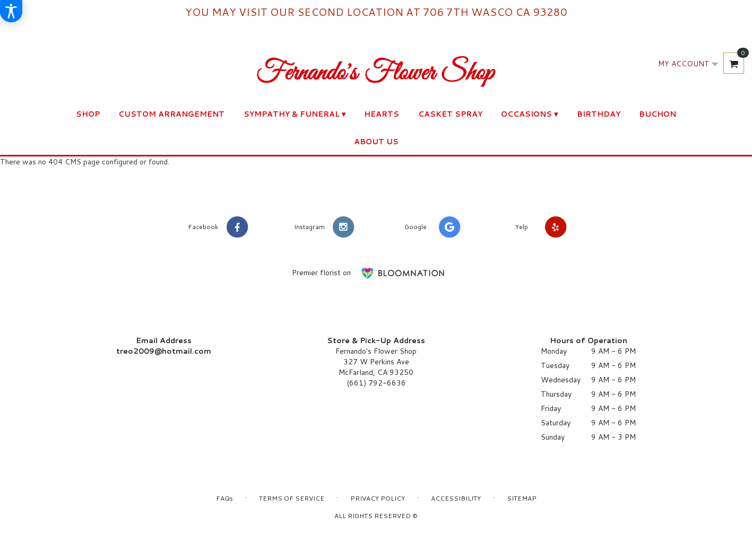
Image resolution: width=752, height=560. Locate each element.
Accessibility (456, 498)
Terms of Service (292, 498)
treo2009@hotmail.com (164, 351)
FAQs (224, 498)
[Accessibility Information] (11, 11)
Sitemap (522, 498)
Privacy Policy (378, 498)
